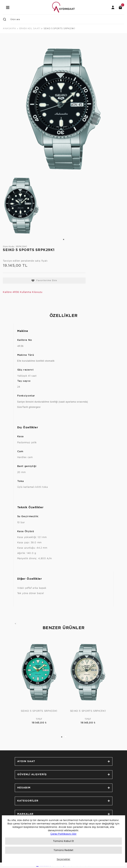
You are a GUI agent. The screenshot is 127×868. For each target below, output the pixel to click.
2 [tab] (66, 737)
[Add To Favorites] (44, 281)
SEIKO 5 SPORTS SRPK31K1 (88, 711)
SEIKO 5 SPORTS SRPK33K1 (39, 711)
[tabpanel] (22, 206)
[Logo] (63, 7)
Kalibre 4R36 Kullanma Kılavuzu (23, 292)
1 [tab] (64, 239)
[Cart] (120, 7)
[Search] (67, 19)
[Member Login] (113, 7)
